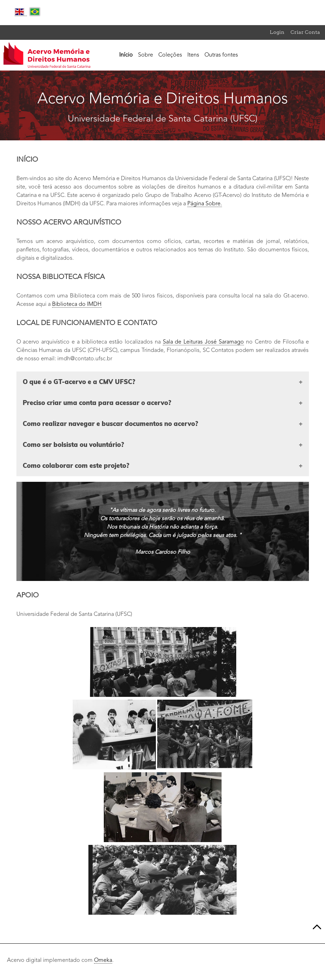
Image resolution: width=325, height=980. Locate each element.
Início (126, 55)
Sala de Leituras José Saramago (204, 342)
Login (277, 32)
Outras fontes (221, 55)
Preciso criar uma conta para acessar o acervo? (97, 403)
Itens (193, 55)
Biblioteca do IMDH (77, 304)
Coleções (170, 55)
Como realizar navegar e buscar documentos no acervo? (110, 424)
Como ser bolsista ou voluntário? (73, 445)
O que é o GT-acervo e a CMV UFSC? (79, 382)
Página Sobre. (205, 204)
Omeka (103, 960)
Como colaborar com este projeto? (76, 466)
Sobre (146, 55)
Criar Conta (305, 32)
